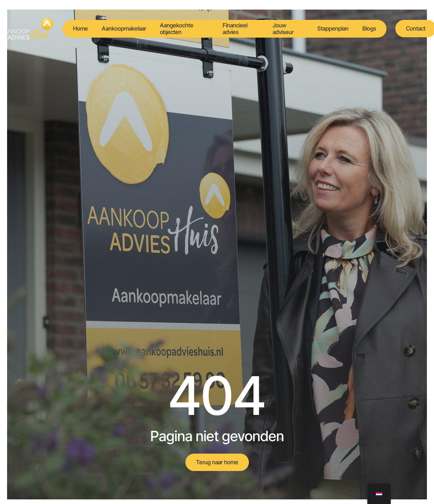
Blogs (369, 28)
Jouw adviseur (283, 29)
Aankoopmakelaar (124, 28)
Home (80, 28)
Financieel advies (235, 29)
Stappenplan (333, 28)
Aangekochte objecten (177, 29)
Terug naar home (217, 462)
